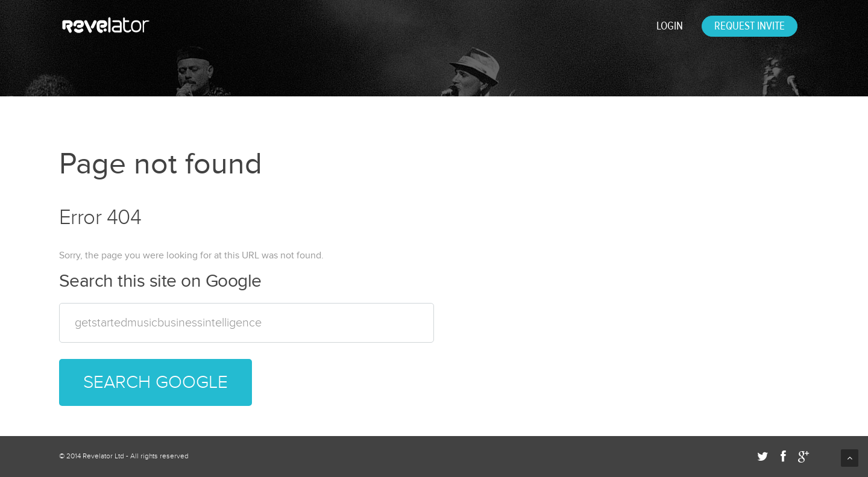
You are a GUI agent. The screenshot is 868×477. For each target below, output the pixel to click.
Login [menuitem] (670, 26)
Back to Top (850, 458)
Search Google (156, 382)
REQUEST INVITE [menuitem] (750, 26)
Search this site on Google (160, 281)
